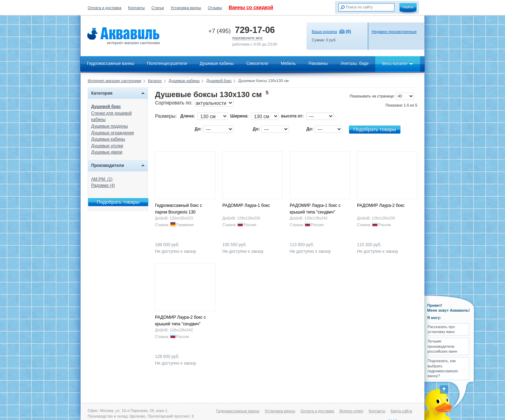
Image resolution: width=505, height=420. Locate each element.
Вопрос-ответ (351, 411)
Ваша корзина (324, 32)
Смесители (257, 63)
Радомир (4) (103, 185)
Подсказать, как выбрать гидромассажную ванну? (443, 368)
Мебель (288, 63)
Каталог (155, 81)
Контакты (136, 8)
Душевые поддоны (110, 126)
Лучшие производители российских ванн (442, 346)
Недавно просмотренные (394, 32)
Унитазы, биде (355, 63)
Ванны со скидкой (251, 7)
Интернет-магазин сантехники (115, 81)
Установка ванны (186, 8)
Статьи (158, 8)
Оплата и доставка (105, 8)
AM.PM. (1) (102, 179)
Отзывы (215, 8)
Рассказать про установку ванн (441, 329)
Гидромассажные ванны (111, 63)
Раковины (318, 63)
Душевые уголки (107, 146)
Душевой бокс (219, 81)
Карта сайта (401, 411)
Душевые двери (107, 152)
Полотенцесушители (167, 63)
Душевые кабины (217, 63)
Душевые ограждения (113, 133)
